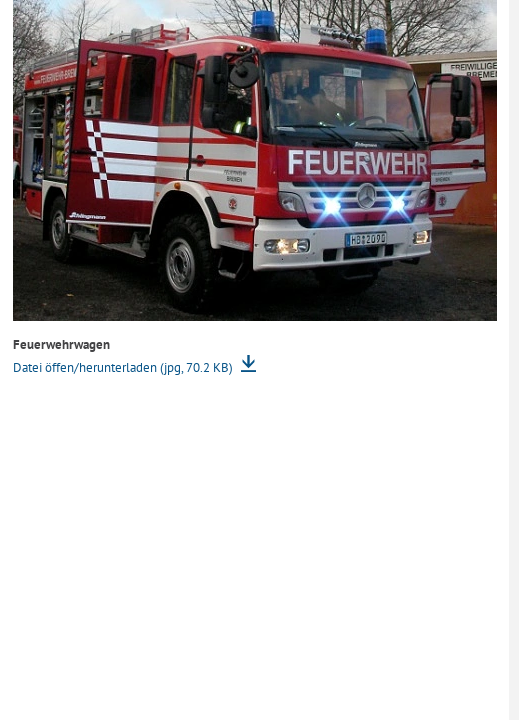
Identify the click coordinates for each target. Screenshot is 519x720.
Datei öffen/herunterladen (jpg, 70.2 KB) (124, 367)
